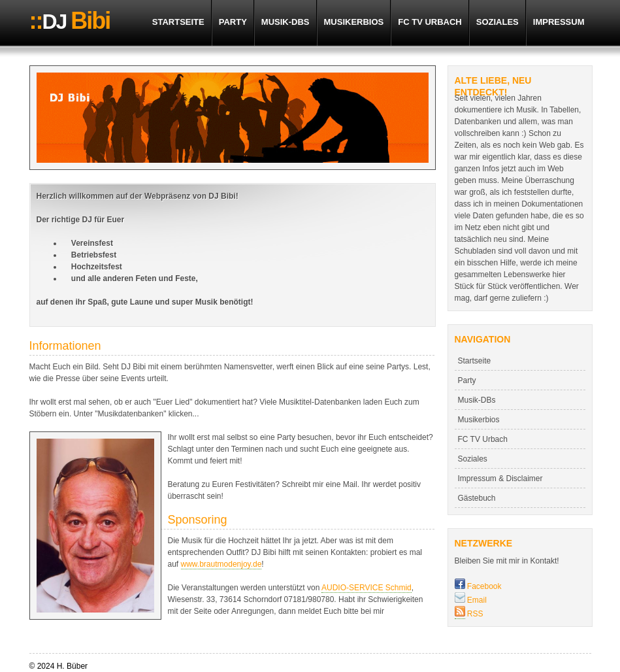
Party (233, 22)
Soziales (498, 22)
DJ (70, 21)
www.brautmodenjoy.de (221, 564)
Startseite (178, 22)
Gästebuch (477, 498)
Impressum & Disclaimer (500, 479)
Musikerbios (354, 22)
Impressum (559, 22)
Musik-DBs (286, 22)
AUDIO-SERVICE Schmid (367, 588)
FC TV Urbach (430, 22)
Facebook (478, 586)
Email (471, 600)
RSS (474, 614)
